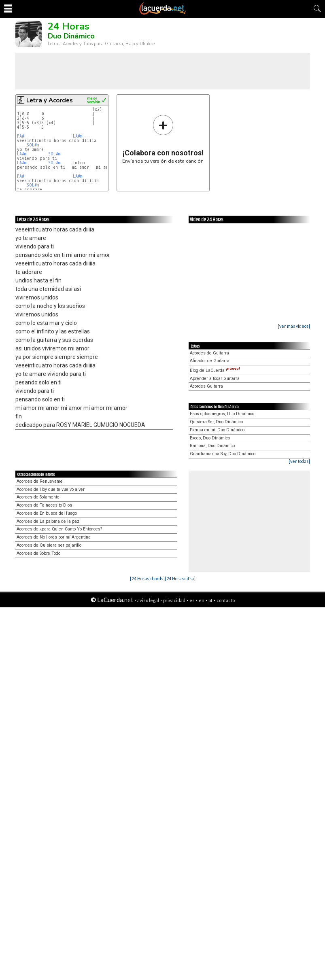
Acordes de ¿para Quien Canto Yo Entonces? (59, 529)
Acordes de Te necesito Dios (44, 505)
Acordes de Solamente (38, 497)
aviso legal (148, 600)
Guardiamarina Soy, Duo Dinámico (223, 454)
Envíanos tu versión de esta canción (163, 139)
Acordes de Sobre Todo (38, 553)
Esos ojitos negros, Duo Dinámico (222, 414)
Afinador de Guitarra (210, 361)
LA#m (78, 136)
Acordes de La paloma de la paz (48, 521)
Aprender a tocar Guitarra (215, 379)
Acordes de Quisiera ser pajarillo (49, 545)
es (192, 600)
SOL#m (33, 145)
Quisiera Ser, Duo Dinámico (216, 422)
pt (210, 600)
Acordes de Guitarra (209, 353)
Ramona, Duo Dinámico (212, 446)
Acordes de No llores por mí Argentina (54, 537)
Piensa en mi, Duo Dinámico (217, 430)
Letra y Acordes (50, 100)
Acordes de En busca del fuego (47, 513)
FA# (22, 136)
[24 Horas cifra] (180, 578)
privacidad (174, 600)
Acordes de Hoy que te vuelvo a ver (51, 489)
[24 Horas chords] (147, 578)
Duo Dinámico (71, 36)
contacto (226, 600)
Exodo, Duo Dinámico (210, 438)
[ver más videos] (294, 326)
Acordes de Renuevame (40, 481)
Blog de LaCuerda (215, 370)
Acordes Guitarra (206, 386)
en (202, 600)
